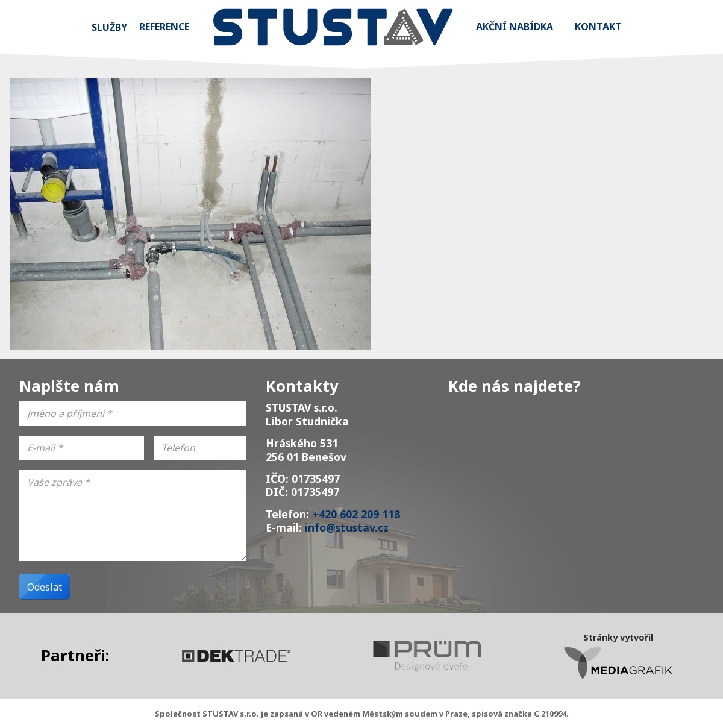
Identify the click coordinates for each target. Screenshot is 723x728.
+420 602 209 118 (356, 514)
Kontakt (598, 27)
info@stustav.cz (347, 527)
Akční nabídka (515, 27)
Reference (164, 27)
